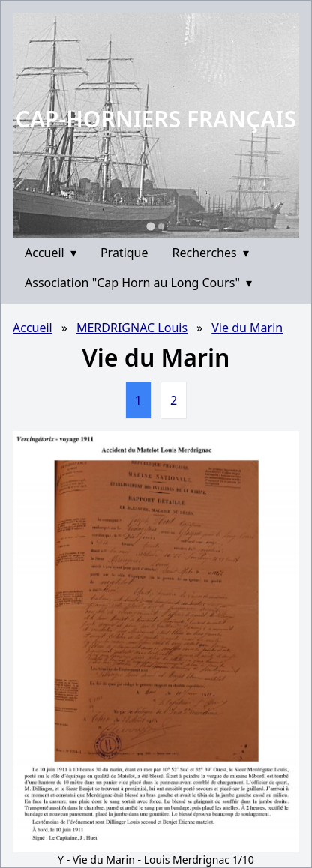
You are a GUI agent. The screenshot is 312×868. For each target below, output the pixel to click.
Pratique (124, 253)
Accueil (51, 253)
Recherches (211, 253)
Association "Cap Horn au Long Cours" (138, 283)
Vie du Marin (247, 328)
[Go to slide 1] (150, 226)
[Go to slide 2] (161, 226)
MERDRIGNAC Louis (132, 328)
